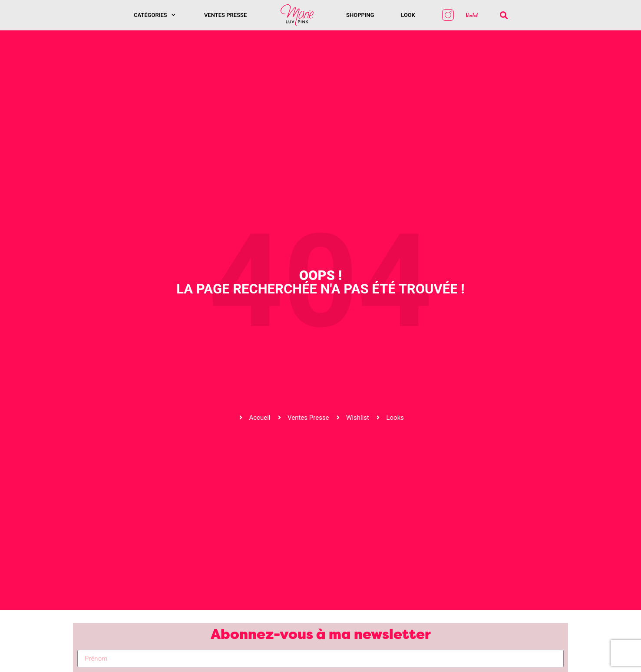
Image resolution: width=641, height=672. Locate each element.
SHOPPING (360, 15)
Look (408, 15)
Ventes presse (225, 15)
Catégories (155, 15)
